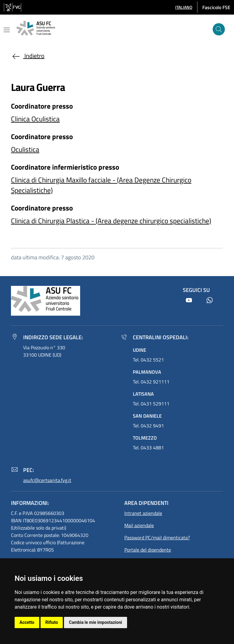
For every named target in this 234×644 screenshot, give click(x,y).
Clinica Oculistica (35, 119)
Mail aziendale (139, 525)
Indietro (28, 56)
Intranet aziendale (143, 513)
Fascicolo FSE (216, 7)
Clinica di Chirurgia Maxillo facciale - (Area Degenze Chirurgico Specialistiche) (101, 185)
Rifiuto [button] (52, 622)
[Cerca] (219, 29)
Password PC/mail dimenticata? (157, 538)
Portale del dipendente (148, 550)
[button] (184, 7)
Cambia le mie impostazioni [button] (95, 622)
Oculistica (25, 149)
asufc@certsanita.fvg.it (47, 480)
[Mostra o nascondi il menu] (7, 30)
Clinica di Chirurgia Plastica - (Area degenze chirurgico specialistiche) (111, 221)
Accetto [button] (27, 622)
